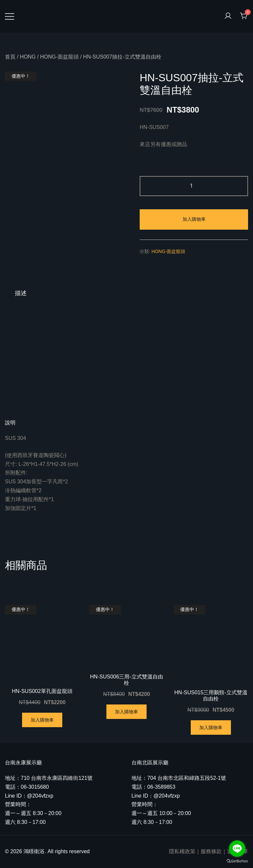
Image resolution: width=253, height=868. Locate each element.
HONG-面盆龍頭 (59, 57)
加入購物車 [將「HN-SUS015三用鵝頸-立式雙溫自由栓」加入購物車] (211, 728)
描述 (21, 293)
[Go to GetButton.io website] (237, 861)
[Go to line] (237, 849)
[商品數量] (194, 186)
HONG (28, 57)
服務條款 (211, 851)
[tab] (21, 293)
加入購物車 (194, 219)
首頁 (10, 57)
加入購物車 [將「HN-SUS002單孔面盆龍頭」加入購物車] (42, 720)
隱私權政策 (182, 851)
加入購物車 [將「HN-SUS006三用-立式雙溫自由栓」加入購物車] (126, 712)
